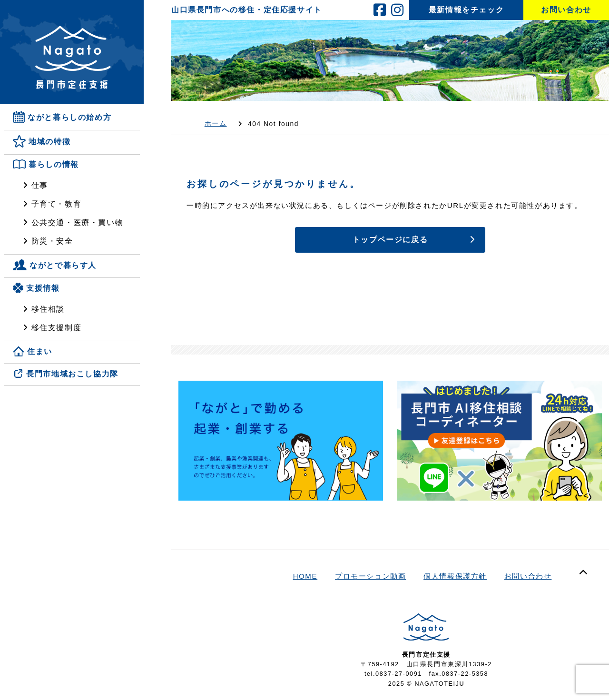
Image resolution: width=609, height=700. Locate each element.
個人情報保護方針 (455, 576)
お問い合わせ (528, 576)
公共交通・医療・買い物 (78, 222)
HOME (305, 576)
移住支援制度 (57, 328)
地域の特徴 (49, 142)
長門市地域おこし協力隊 (72, 374)
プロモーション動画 (370, 576)
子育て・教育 (57, 204)
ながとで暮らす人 (63, 265)
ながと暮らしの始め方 (69, 117)
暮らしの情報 (54, 165)
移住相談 (48, 309)
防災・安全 (52, 241)
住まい (40, 351)
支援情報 (43, 288)
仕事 (40, 185)
